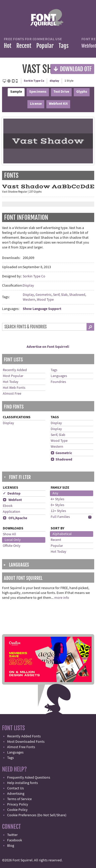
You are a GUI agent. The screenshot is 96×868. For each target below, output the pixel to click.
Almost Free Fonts (21, 747)
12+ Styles (58, 511)
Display (28, 286)
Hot (8, 46)
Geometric (44, 295)
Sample (16, 92)
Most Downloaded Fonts (26, 742)
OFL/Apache (15, 518)
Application (12, 512)
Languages (59, 376)
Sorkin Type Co (34, 81)
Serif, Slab (60, 295)
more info (62, 598)
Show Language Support (42, 309)
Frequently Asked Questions (29, 778)
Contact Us (15, 788)
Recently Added (15, 370)
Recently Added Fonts (24, 736)
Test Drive (61, 92)
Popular (45, 46)
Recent (24, 46)
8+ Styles (57, 505)
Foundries (58, 382)
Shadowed (77, 295)
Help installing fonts (23, 783)
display (54, 81)
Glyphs (82, 92)
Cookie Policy (17, 810)
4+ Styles (57, 499)
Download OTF (72, 69)
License (36, 104)
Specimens (38, 92)
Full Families (60, 517)
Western (29, 300)
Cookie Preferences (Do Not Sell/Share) (37, 815)
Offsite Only (12, 546)
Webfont (12, 500)
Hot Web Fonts (14, 388)
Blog (11, 846)
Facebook (15, 840)
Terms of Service (19, 799)
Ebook (8, 506)
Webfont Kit (58, 104)
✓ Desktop (12, 494)
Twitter (12, 835)
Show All (9, 534)
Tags (64, 46)
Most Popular (13, 376)
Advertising (16, 794)
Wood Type (45, 300)
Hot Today (11, 382)
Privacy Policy (18, 804)
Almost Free (12, 394)
